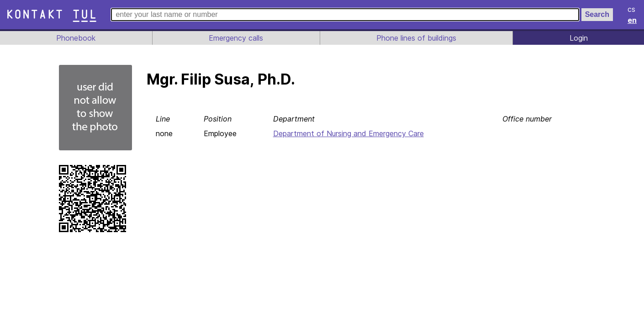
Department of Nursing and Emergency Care (350, 133)
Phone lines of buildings (416, 38)
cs (632, 9)
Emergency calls (235, 38)
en (633, 20)
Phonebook (75, 38)
